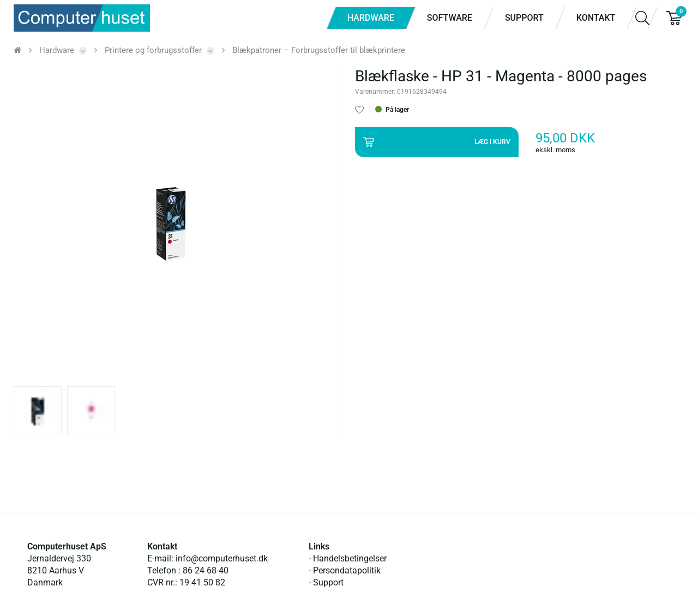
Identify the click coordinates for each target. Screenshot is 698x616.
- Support (326, 582)
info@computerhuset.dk (222, 558)
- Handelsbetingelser (348, 558)
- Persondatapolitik (345, 570)
